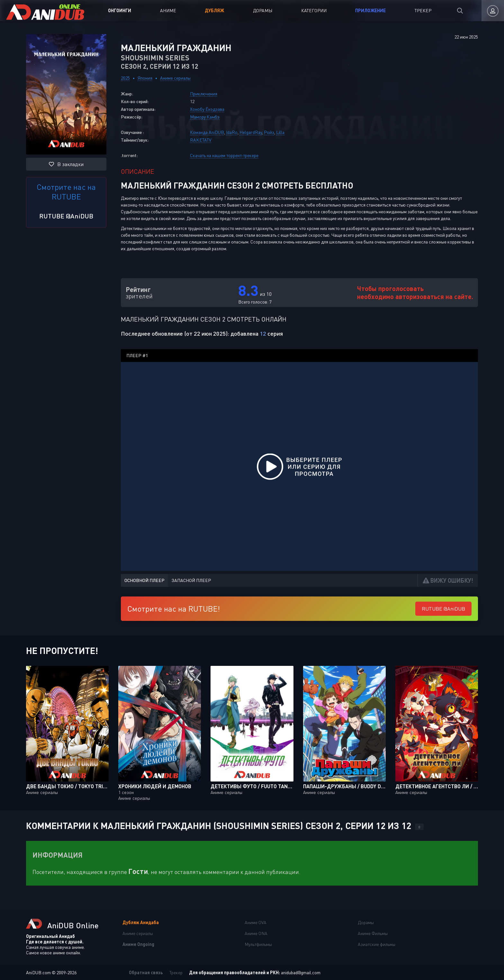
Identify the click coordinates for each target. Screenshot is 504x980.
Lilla (280, 132)
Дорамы (263, 10)
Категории (314, 10)
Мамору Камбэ (205, 117)
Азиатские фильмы (377, 944)
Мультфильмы (258, 944)
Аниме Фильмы (373, 933)
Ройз (269, 132)
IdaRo (232, 132)
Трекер (423, 10)
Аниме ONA (256, 933)
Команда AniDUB (207, 132)
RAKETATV (201, 140)
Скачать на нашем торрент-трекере (224, 155)
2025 (125, 78)
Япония (145, 78)
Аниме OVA (256, 922)
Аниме (168, 10)
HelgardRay (251, 132)
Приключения (204, 94)
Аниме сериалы (175, 78)
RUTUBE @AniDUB (66, 216)
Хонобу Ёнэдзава (207, 109)
